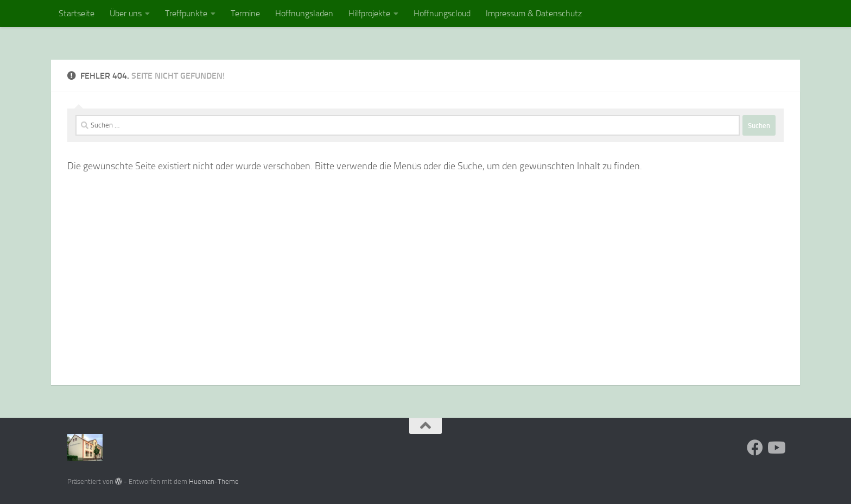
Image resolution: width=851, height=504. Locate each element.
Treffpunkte (186, 13)
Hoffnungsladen (304, 13)
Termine (245, 13)
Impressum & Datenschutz (534, 13)
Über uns (126, 13)
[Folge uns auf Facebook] (755, 448)
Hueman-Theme (214, 481)
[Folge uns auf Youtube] (776, 448)
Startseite (77, 13)
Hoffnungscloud (442, 13)
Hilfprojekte (369, 13)
